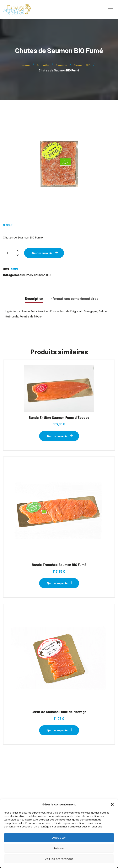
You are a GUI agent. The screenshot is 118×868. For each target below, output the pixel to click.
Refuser (59, 848)
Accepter (59, 838)
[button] (112, 804)
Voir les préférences (59, 859)
